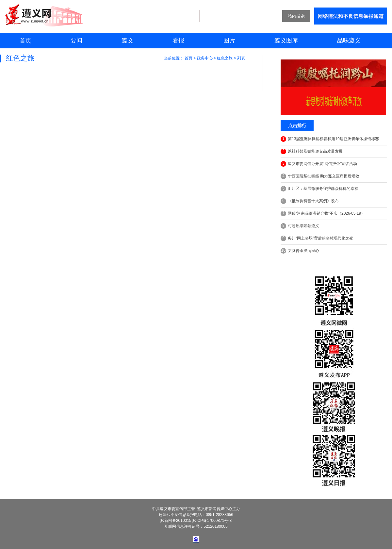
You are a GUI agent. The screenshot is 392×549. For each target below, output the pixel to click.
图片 (229, 41)
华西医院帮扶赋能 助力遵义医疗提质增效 (320, 176)
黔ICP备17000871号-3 (212, 521)
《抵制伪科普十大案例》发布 (310, 201)
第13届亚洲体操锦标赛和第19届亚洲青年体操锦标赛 (330, 139)
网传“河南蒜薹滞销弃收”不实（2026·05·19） (323, 214)
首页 (25, 41)
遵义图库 (286, 41)
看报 (178, 41)
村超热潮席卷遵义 (300, 226)
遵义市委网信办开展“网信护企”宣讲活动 (319, 164)
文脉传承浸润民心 (300, 251)
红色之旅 (225, 58)
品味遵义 (349, 41)
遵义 (127, 41)
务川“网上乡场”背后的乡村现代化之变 (317, 238)
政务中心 (205, 58)
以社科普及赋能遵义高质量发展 (312, 151)
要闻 (76, 41)
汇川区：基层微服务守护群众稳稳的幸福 (319, 189)
